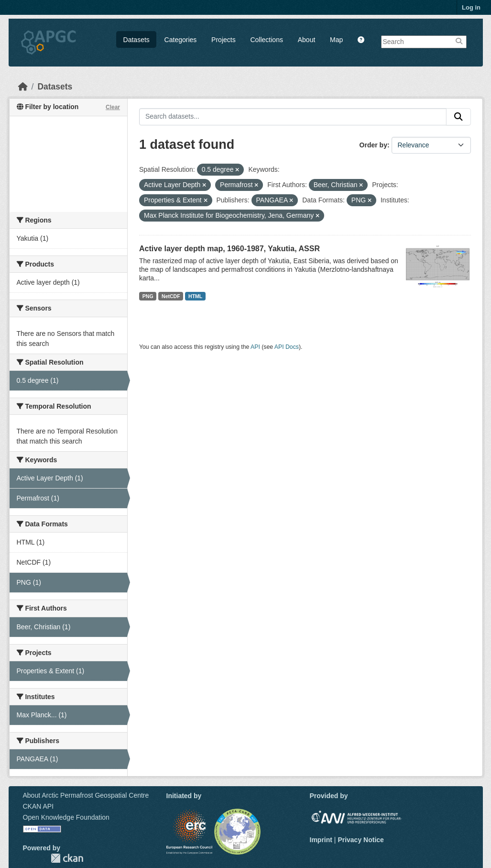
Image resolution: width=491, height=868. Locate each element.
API (255, 347)
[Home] (23, 87)
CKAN (67, 858)
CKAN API (38, 806)
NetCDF (171, 296)
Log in (471, 7)
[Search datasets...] (293, 117)
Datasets (136, 40)
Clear (113, 107)
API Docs (287, 347)
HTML (195, 296)
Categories (181, 40)
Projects (224, 40)
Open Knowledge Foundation (66, 817)
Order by (373, 145)
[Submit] (458, 117)
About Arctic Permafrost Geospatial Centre (86, 795)
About (307, 40)
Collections (266, 40)
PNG (148, 296)
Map (336, 40)
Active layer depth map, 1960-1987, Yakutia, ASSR (229, 249)
